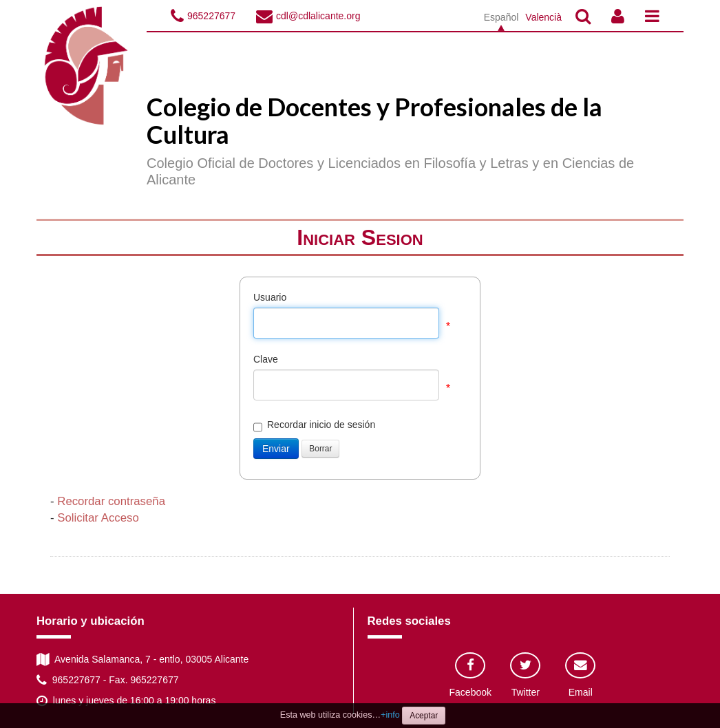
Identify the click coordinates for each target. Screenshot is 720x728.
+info (390, 715)
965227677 (211, 16)
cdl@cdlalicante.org (318, 16)
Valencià (543, 17)
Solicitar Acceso (98, 518)
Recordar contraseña (111, 501)
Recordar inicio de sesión (314, 425)
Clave (266, 359)
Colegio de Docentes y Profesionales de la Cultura (374, 120)
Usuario (270, 297)
